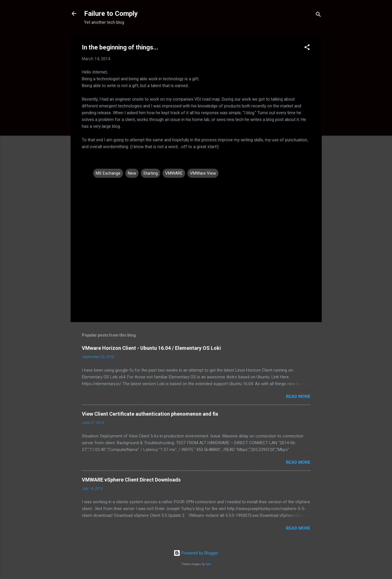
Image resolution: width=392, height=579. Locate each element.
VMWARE (174, 173)
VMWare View (203, 173)
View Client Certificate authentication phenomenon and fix (150, 414)
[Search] (318, 15)
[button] (307, 48)
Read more (298, 396)
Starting (151, 173)
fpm (208, 564)
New (132, 173)
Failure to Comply (111, 14)
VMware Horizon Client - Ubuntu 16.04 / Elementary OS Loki (151, 348)
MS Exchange (108, 173)
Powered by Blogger (196, 553)
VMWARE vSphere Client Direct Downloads (131, 480)
